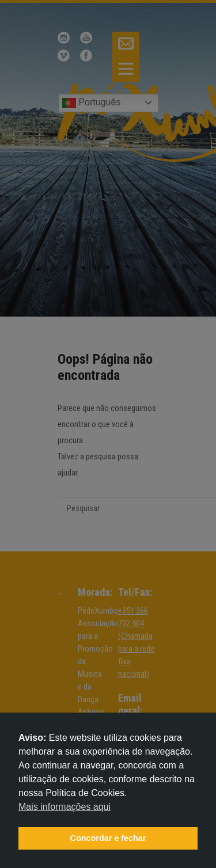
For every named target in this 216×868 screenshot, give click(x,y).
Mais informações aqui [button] (65, 807)
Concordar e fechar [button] (108, 838)
